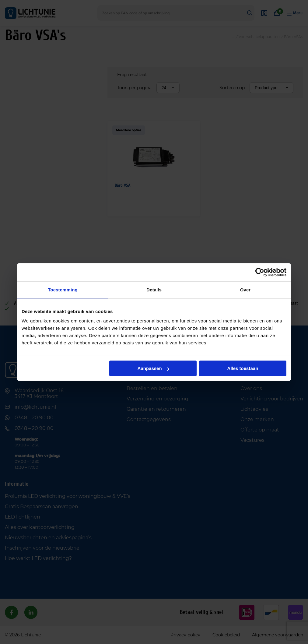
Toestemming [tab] (63, 290)
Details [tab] (154, 290)
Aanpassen (153, 368)
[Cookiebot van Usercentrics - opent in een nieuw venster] (260, 272)
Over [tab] (245, 290)
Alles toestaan (243, 368)
